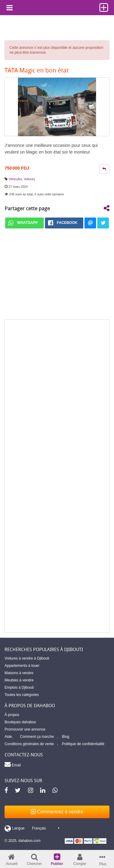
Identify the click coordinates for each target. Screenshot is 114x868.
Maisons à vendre (19, 673)
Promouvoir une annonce (25, 729)
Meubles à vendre (19, 680)
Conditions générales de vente (29, 744)
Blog (66, 737)
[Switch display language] (32, 828)
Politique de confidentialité (83, 744)
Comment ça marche (37, 737)
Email (13, 764)
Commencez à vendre (57, 812)
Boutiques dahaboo (20, 722)
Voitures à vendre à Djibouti (27, 658)
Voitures (29, 179)
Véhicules (15, 179)
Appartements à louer (22, 666)
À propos (12, 715)
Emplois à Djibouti (19, 687)
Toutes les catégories (22, 695)
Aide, (9, 737)
